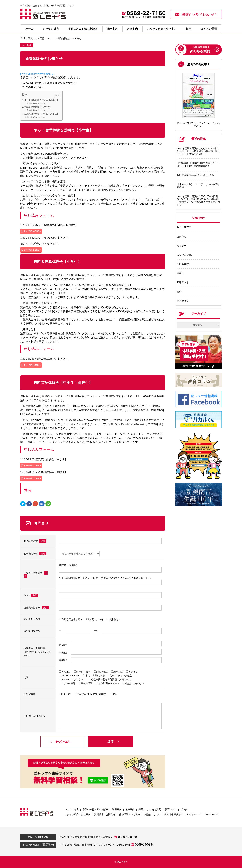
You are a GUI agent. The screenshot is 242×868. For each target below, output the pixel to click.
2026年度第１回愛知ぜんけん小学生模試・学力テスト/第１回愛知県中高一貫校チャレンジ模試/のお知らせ (198, 151)
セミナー (182, 246)
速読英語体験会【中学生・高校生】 (42, 114)
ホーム (29, 29)
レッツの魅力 (51, 29)
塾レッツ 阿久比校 (38, 837)
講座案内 (112, 29)
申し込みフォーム (37, 103)
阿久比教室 (183, 301)
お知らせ (182, 236)
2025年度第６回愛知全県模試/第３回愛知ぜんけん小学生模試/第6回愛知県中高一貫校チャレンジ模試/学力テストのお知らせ (198, 201)
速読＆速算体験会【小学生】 (38, 107)
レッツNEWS (184, 227)
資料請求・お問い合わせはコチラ (196, 15)
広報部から (183, 282)
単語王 (181, 273)
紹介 (179, 292)
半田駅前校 (183, 264)
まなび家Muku (185, 255)
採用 (189, 29)
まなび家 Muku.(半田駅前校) (38, 845)
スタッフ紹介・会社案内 (162, 29)
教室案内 (132, 29)
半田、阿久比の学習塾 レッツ (37, 38)
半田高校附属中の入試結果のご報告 (196, 175)
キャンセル (63, 741)
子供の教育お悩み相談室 (83, 29)
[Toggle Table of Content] (55, 96)
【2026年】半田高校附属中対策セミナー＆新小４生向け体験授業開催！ (198, 165)
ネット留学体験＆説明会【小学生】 (42, 100)
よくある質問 (209, 29)
